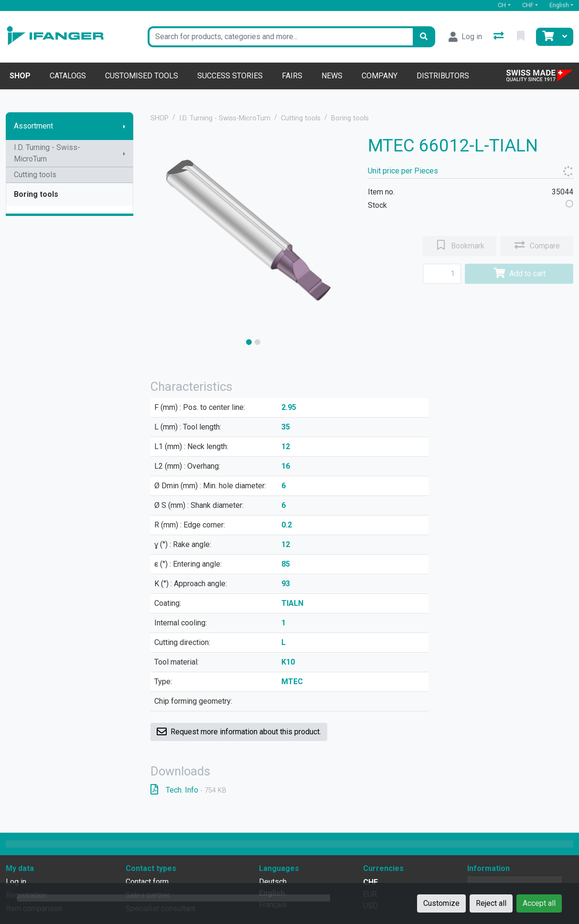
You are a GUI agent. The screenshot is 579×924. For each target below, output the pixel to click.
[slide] (249, 342)
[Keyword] (280, 37)
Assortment (33, 126)
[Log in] (465, 37)
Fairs (292, 76)
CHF (528, 5)
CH (502, 5)
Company (380, 76)
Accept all (539, 903)
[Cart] (547, 37)
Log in (16, 882)
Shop (20, 76)
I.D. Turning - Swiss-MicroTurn (47, 153)
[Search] (424, 37)
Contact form (147, 882)
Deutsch (273, 882)
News (332, 76)
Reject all (491, 903)
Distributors (443, 76)
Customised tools (142, 76)
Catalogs (68, 76)
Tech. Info (188, 790)
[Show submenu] (124, 126)
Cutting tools (35, 175)
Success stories (230, 76)
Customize (441, 903)
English (559, 5)
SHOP (160, 118)
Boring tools (36, 194)
